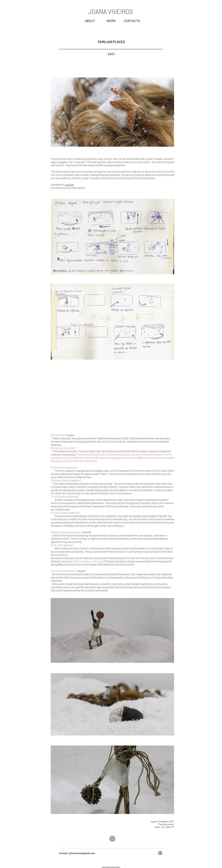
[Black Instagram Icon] (160, 853)
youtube (69, 184)
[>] (112, 839)
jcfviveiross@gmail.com (82, 853)
